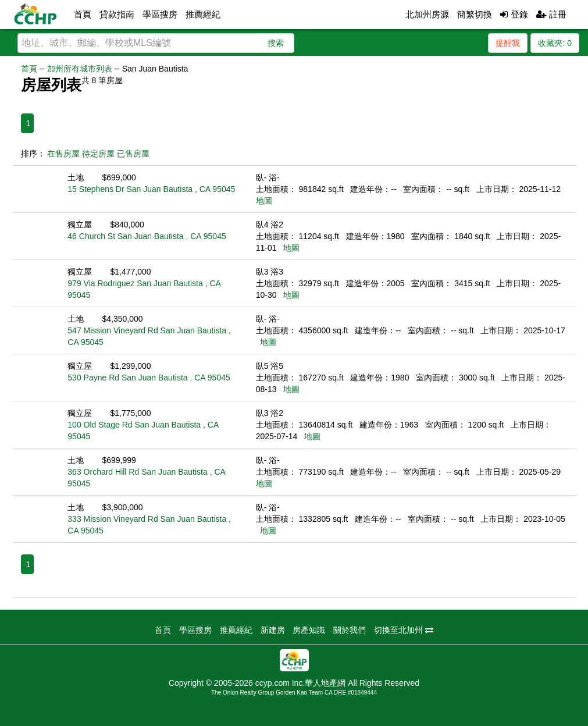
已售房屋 (133, 154)
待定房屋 (98, 154)
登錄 (514, 14)
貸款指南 (117, 14)
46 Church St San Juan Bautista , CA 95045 (147, 236)
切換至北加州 (404, 630)
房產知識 (309, 630)
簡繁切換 (475, 14)
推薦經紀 (203, 14)
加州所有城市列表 (80, 69)
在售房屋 (63, 154)
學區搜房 (160, 14)
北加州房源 (427, 14)
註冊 (551, 14)
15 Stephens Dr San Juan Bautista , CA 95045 (151, 189)
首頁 (83, 14)
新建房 (273, 630)
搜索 (276, 43)
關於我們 (350, 630)
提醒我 (508, 43)
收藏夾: (555, 43)
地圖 (264, 201)
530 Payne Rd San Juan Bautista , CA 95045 (149, 378)
